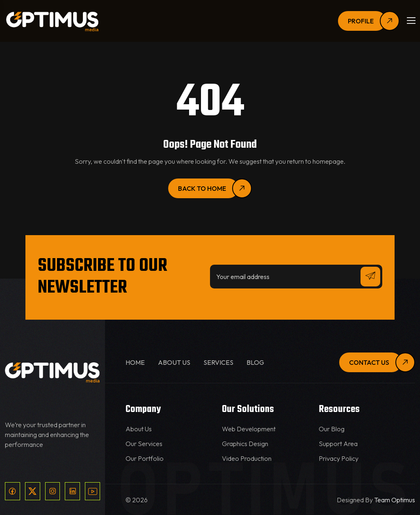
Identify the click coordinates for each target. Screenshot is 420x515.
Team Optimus (395, 500)
